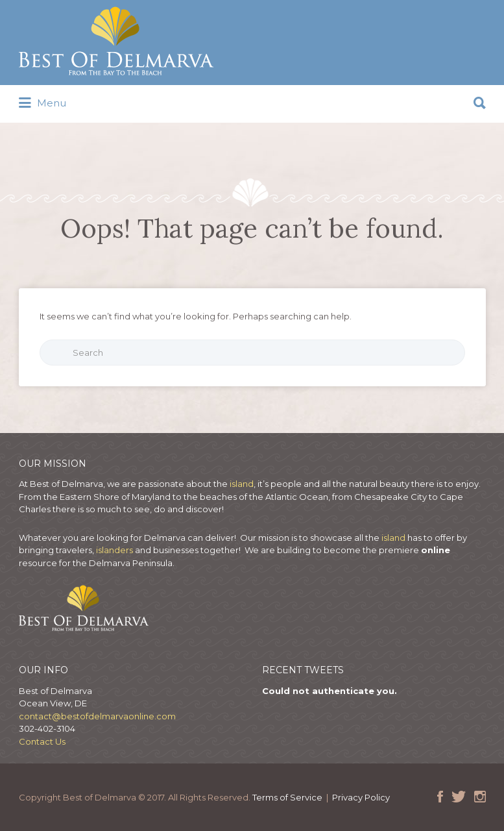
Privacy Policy (361, 797)
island (242, 484)
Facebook (440, 797)
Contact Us (42, 741)
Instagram (480, 797)
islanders (115, 550)
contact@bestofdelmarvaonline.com (97, 716)
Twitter (459, 797)
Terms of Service (287, 797)
